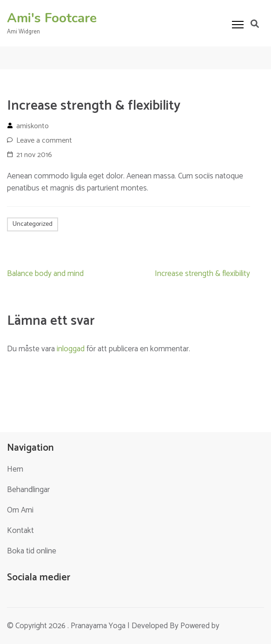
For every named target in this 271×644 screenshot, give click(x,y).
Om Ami (20, 510)
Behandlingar (28, 490)
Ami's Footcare (52, 18)
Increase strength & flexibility (202, 274)
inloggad (71, 349)
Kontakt (20, 531)
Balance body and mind (45, 274)
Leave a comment (44, 141)
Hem (15, 469)
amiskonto (33, 126)
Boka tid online (32, 551)
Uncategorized (33, 224)
